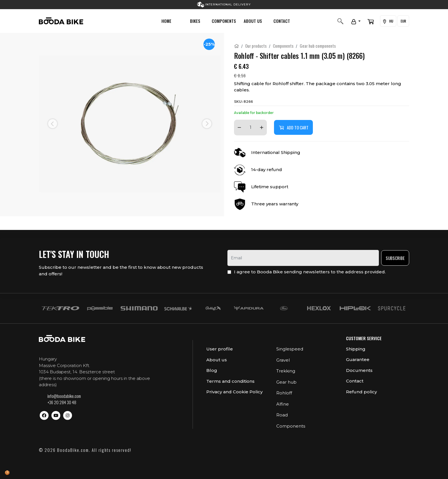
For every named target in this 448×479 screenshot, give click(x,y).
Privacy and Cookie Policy (234, 392)
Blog (212, 370)
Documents (359, 370)
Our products (256, 46)
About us (253, 21)
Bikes (195, 21)
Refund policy (361, 392)
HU (388, 21)
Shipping (356, 349)
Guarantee (358, 359)
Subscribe (395, 258)
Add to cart (293, 127)
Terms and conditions (230, 381)
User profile (220, 349)
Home (166, 21)
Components (224, 21)
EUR (403, 21)
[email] (303, 258)
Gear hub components (318, 46)
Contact (282, 21)
